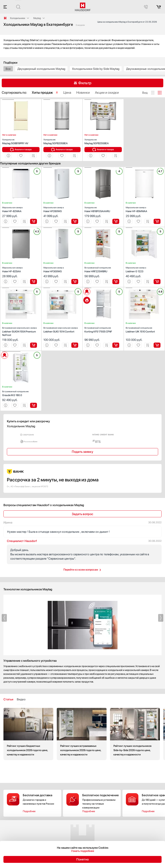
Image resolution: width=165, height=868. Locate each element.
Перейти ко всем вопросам (81, 570)
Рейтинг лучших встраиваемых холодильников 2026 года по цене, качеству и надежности (82, 734)
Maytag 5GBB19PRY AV (21, 141)
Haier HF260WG (62, 209)
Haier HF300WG (62, 269)
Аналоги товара (23, 149)
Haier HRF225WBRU (103, 269)
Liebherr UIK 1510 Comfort (144, 329)
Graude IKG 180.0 (21, 393)
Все (8, 69)
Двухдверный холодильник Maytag (41, 69)
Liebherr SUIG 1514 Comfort (62, 329)
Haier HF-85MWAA (144, 209)
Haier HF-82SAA (21, 269)
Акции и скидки (123, 840)
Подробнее (29, 807)
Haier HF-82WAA (21, 209)
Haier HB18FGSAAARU (103, 209)
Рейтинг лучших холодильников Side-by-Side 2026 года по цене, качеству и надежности (135, 734)
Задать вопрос (82, 514)
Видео (21, 699)
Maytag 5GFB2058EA (62, 141)
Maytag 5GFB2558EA (103, 141)
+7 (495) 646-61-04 (18, 839)
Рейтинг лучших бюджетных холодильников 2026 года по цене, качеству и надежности (28, 734)
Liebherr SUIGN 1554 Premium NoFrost (21, 331)
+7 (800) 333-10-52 (67, 839)
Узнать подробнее (83, 851)
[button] (8, 100)
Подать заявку (82, 452)
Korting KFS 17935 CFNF (103, 329)
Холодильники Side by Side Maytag (96, 69)
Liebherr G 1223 (144, 269)
